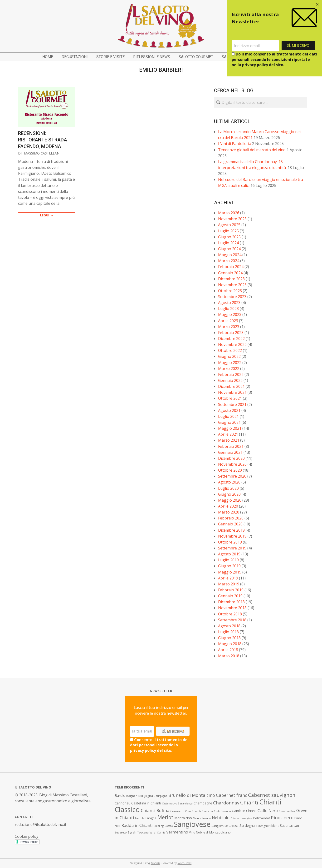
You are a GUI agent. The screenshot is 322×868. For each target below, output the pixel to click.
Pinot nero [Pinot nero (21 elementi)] (282, 818)
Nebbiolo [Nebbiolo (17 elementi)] (221, 818)
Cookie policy (27, 836)
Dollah (155, 863)
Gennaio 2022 (230, 380)
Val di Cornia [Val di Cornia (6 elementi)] (157, 833)
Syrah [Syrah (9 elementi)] (132, 832)
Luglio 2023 (228, 309)
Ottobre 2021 (230, 398)
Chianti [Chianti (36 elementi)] (249, 802)
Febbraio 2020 (231, 518)
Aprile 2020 (228, 506)
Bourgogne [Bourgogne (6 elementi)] (161, 796)
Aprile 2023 (228, 321)
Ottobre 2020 (230, 470)
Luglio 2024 (228, 243)
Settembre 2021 (232, 404)
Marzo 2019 (229, 584)
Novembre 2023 (232, 285)
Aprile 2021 (228, 434)
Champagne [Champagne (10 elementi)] (203, 803)
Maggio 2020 (230, 500)
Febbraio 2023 (231, 333)
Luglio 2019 (228, 560)
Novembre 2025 (232, 219)
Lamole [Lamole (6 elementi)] (140, 818)
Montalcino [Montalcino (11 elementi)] (183, 818)
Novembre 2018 (232, 608)
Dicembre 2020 (231, 458)
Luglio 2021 (228, 416)
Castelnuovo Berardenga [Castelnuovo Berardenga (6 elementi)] (177, 803)
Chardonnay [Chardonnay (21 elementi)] (226, 803)
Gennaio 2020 (230, 524)
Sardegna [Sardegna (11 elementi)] (247, 826)
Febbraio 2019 (231, 590)
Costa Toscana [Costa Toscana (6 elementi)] (222, 811)
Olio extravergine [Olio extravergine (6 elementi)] (241, 818)
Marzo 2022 (229, 369)
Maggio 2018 (230, 644)
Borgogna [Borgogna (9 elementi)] (146, 796)
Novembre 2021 (232, 392)
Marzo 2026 (229, 213)
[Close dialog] (317, 5)
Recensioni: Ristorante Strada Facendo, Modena (43, 140)
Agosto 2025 (229, 225)
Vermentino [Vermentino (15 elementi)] (177, 832)
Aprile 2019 (228, 578)
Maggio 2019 (230, 572)
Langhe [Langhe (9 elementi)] (151, 818)
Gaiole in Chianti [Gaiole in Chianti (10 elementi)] (244, 811)
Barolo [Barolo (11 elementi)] (120, 796)
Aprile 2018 (228, 650)
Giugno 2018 (229, 638)
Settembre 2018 (232, 620)
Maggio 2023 (230, 314)
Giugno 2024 (229, 249)
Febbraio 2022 (231, 374)
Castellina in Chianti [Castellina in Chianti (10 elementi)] (146, 803)
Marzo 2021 (229, 440)
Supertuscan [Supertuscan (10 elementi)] (289, 826)
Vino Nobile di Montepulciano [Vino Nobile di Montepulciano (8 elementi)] (210, 832)
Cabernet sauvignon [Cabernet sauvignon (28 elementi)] (272, 795)
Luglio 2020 (228, 488)
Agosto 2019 (229, 554)
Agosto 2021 (229, 410)
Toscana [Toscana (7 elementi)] (143, 832)
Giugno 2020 (229, 494)
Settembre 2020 (232, 476)
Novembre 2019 (232, 536)
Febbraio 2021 (231, 446)
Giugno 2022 (229, 356)
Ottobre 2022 (230, 350)
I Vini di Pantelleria (235, 144)
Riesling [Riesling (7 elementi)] (159, 826)
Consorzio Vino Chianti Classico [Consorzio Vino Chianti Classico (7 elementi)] (192, 811)
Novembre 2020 (232, 464)
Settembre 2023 (232, 297)
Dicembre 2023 (231, 279)
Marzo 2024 (229, 261)
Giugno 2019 (229, 566)
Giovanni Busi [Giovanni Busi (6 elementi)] (287, 811)
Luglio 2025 (228, 231)
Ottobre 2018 (230, 614)
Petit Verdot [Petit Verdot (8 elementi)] (262, 818)
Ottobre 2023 (230, 291)
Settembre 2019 (232, 548)
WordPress (185, 863)
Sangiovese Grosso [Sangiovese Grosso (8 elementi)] (225, 826)
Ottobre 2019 (230, 542)
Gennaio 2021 (230, 452)
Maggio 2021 (230, 428)
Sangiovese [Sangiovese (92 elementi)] (192, 824)
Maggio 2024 (230, 255)
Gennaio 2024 (230, 273)
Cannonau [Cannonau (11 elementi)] (122, 803)
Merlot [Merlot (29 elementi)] (165, 817)
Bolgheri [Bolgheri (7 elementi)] (132, 796)
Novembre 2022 (232, 344)
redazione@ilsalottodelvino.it (41, 824)
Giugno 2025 (229, 237)
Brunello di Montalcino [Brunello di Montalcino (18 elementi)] (192, 795)
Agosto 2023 (229, 303)
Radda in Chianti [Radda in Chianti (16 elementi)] (137, 825)
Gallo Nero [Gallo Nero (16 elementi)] (268, 811)
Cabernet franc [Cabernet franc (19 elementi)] (232, 795)
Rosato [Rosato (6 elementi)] (169, 826)
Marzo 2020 (229, 512)
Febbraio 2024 (231, 267)
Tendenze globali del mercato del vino (252, 150)
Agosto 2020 (229, 482)
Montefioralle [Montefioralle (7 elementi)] (202, 818)
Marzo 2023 (229, 327)
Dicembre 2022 (231, 339)
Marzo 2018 (229, 656)
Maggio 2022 (230, 363)
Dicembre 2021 (231, 386)
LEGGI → (47, 215)
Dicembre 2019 (231, 530)
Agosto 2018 (229, 626)
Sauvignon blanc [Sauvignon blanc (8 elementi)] (267, 826)
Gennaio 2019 (230, 596)
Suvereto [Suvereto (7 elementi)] (121, 832)
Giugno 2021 (229, 422)
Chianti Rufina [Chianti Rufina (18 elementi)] (155, 810)
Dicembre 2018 (231, 602)
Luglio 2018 (228, 632)
